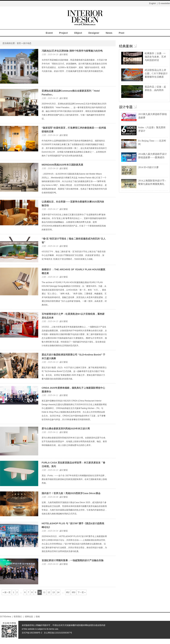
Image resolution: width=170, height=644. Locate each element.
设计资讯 (63, 55)
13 (53, 592)
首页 (19, 43)
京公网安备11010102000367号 (58, 633)
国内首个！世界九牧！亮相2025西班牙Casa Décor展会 (71, 493)
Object (78, 33)
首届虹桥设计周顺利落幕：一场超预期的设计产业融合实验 (73, 560)
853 (74, 592)
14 (58, 592)
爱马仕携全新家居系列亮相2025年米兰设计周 (66, 429)
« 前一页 (7, 592)
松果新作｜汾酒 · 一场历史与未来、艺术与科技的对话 (155, 57)
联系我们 (18, 617)
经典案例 (126, 46)
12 (49, 592)
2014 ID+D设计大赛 (148, 167)
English (152, 3)
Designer (94, 33)
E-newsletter (164, 3)
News (109, 33)
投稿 (38, 617)
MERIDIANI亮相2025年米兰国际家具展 (62, 165)
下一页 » (82, 592)
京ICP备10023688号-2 (32, 633)
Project (63, 33)
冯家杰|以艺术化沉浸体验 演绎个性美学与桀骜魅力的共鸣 (72, 51)
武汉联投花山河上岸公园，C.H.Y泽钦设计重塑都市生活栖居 (156, 73)
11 (44, 592)
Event (49, 33)
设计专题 (126, 107)
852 (68, 592)
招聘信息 (29, 617)
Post (121, 33)
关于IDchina (6, 617)
